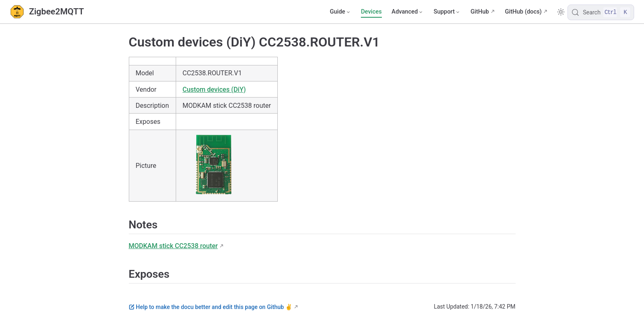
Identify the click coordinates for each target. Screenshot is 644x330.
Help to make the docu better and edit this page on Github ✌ (211, 307)
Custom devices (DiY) (214, 89)
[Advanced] (408, 12)
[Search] (601, 12)
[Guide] (340, 12)
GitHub (480, 12)
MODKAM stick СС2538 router (173, 246)
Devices (371, 12)
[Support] (447, 12)
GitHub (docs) (523, 12)
